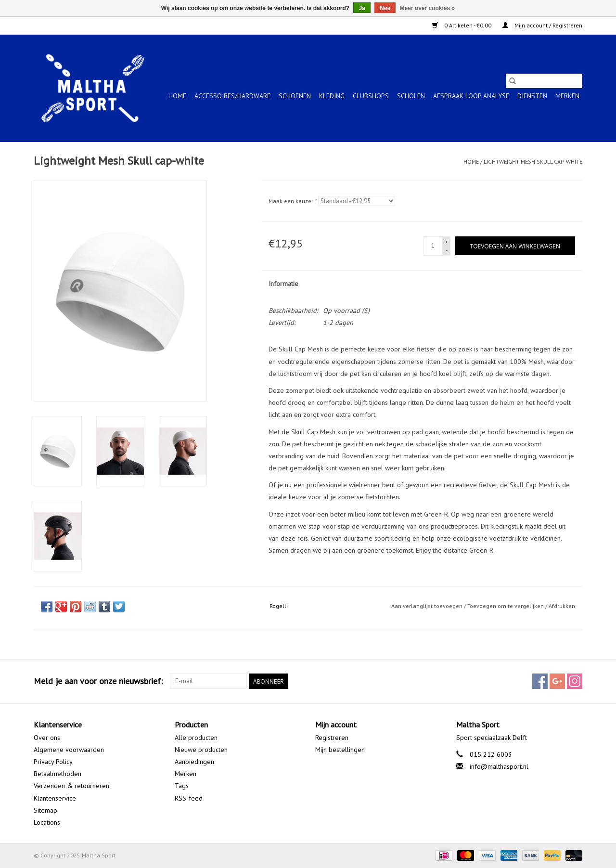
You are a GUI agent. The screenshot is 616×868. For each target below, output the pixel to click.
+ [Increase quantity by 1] (446, 241)
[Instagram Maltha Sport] (575, 681)
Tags (182, 786)
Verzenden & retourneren (71, 786)
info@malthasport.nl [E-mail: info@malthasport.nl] (499, 766)
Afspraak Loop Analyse (471, 96)
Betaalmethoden (58, 774)
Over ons (47, 738)
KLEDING (332, 96)
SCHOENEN (295, 96)
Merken (567, 96)
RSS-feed (189, 798)
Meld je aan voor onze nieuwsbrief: (98, 681)
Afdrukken (562, 606)
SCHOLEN (411, 96)
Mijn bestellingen (340, 750)
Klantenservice (55, 798)
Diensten (532, 96)
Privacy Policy (53, 762)
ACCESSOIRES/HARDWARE (232, 96)
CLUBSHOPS (371, 96)
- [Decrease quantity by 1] (447, 250)
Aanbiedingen (194, 762)
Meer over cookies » (428, 8)
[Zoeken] (544, 81)
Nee (385, 8)
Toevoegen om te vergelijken (506, 606)
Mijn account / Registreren (542, 25)
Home (177, 96)
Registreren (332, 738)
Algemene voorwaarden (69, 750)
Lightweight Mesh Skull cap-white (533, 162)
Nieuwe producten (201, 750)
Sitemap (45, 810)
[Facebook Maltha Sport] (540, 681)
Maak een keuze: (292, 201)
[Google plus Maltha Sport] (557, 681)
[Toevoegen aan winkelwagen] (515, 246)
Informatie (283, 284)
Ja (362, 8)
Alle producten (196, 738)
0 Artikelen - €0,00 (462, 25)
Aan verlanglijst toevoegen (428, 606)
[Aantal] (433, 246)
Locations (47, 822)
